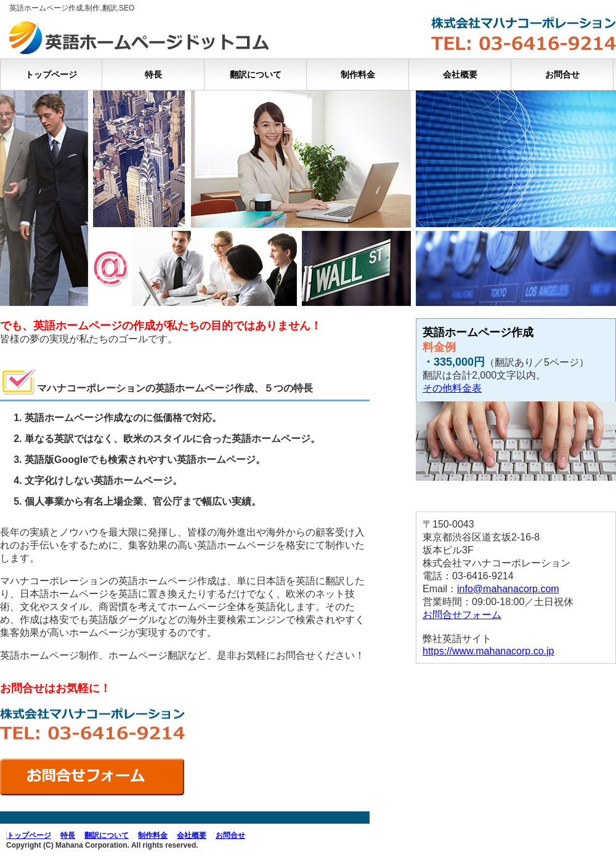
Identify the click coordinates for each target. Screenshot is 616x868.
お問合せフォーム (462, 615)
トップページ (51, 74)
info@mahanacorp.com (508, 589)
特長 (153, 74)
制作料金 (358, 74)
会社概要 (460, 74)
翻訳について (256, 74)
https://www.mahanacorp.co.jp (488, 651)
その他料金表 (452, 388)
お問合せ (562, 74)
